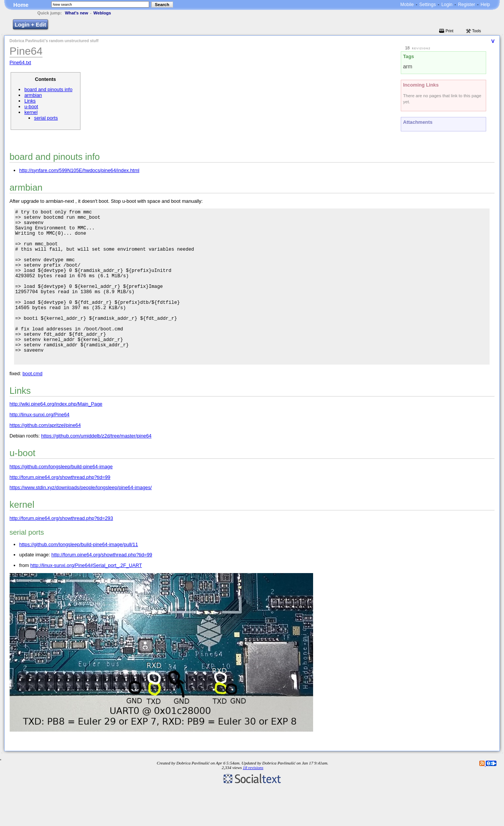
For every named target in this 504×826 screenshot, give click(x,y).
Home (21, 5)
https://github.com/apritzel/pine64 (45, 458)
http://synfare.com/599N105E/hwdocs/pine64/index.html (80, 170)
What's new (76, 13)
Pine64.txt (20, 62)
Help (485, 5)
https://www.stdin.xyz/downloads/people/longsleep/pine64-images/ (81, 520)
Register (467, 5)
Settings (428, 5)
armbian (33, 95)
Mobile (407, 5)
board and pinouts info (48, 89)
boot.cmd (32, 407)
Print (450, 31)
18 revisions (253, 801)
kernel (31, 112)
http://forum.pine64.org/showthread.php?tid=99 (60, 510)
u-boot (31, 107)
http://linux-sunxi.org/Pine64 (39, 448)
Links (30, 101)
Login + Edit (31, 25)
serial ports (46, 118)
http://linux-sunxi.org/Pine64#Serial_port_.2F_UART (86, 598)
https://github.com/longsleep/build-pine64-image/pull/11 (79, 577)
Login (447, 5)
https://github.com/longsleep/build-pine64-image (61, 500)
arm (408, 66)
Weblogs (102, 13)
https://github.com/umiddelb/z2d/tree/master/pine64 (96, 469)
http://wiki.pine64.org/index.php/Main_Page (56, 437)
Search (162, 5)
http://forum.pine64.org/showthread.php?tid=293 (61, 551)
